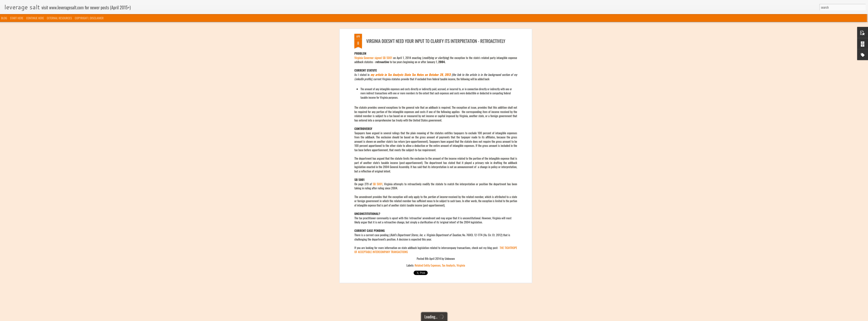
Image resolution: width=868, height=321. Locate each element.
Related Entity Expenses (428, 120)
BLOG (4, 18)
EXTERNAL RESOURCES (59, 18)
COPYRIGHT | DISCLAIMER (89, 18)
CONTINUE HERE (35, 18)
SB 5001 (378, 39)
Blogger (456, 318)
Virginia (461, 120)
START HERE (17, 18)
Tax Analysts (449, 120)
